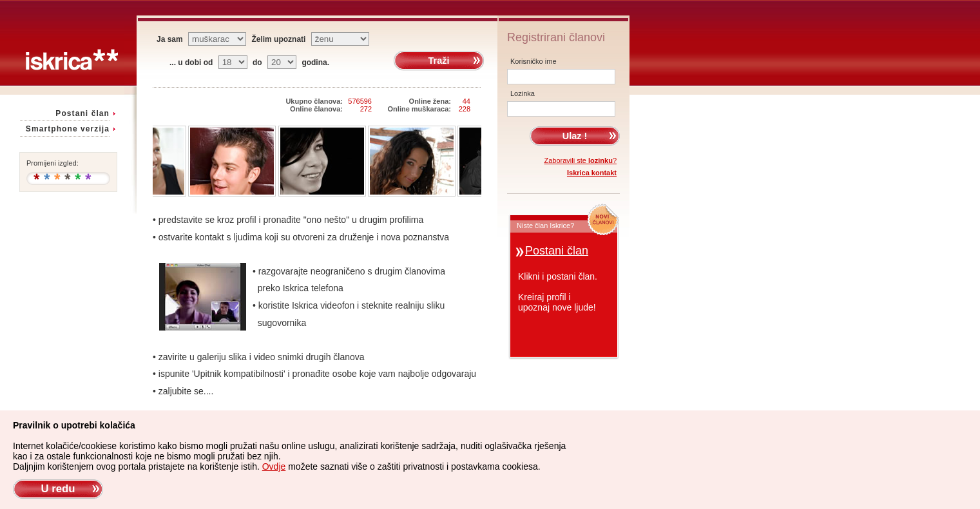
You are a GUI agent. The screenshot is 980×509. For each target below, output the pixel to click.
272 (366, 109)
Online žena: (430, 101)
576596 (360, 101)
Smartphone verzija (68, 129)
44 (466, 101)
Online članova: (316, 109)
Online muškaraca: (419, 109)
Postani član (82, 113)
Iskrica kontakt (592, 173)
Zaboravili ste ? (581, 160)
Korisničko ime (533, 61)
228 (465, 109)
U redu (58, 489)
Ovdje (274, 466)
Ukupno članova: (314, 101)
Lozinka (523, 93)
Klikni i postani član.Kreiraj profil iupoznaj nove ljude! (558, 292)
